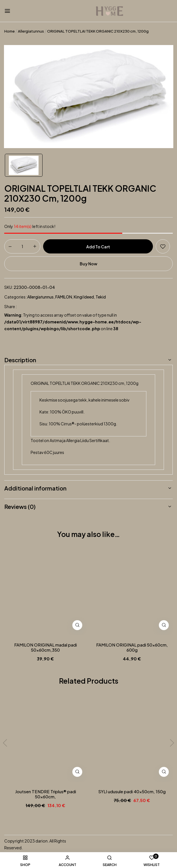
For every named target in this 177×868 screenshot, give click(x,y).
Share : (10, 306)
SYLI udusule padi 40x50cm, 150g (132, 792)
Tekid (101, 297)
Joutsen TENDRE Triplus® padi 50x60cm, (46, 794)
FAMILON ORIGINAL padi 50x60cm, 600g (132, 647)
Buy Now (88, 264)
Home (10, 31)
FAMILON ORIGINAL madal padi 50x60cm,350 (46, 647)
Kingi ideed (84, 297)
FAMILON (64, 297)
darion (42, 841)
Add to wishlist (163, 246)
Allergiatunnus (31, 31)
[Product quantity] (22, 246)
